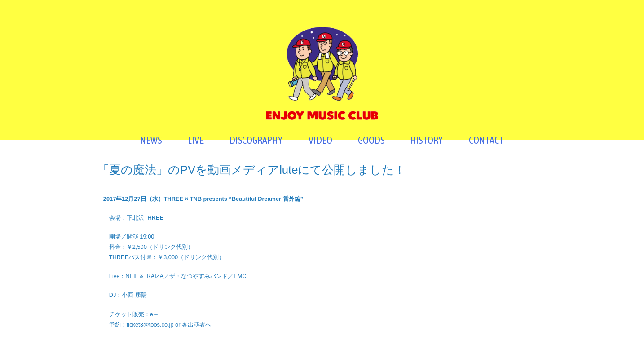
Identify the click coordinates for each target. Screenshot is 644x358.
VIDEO (320, 140)
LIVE (196, 140)
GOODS (371, 140)
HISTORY (426, 140)
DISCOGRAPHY (256, 140)
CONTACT (486, 140)
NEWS (151, 140)
